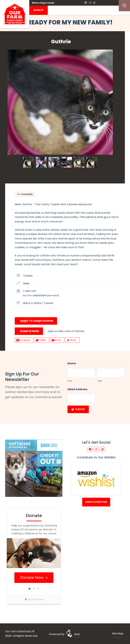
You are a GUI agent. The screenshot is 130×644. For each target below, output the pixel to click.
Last (100, 381)
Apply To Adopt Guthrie (37, 321)
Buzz (77, 634)
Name (72, 364)
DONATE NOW (30, 331)
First (70, 381)
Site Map (118, 634)
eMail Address (77, 389)
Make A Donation (96, 502)
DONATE (38, 10)
